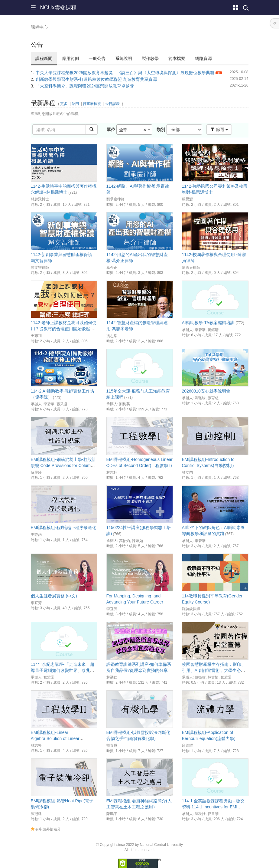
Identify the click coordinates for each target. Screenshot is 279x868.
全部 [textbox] (133, 130)
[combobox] (134, 130)
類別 (161, 130)
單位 (111, 130)
